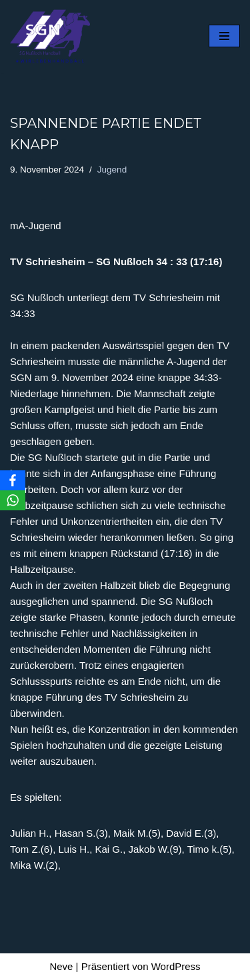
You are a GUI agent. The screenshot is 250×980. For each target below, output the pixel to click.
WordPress (176, 966)
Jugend (112, 170)
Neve (61, 966)
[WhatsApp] (13, 500)
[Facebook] (13, 480)
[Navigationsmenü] (224, 36)
